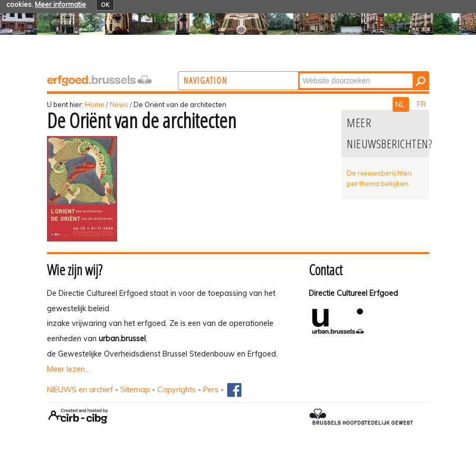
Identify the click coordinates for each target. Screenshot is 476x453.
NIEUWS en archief (80, 390)
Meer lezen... (68, 369)
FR (421, 104)
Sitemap (135, 390)
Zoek (342, 73)
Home (95, 104)
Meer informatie (60, 4)
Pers (211, 390)
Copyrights (177, 390)
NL (401, 104)
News (119, 104)
